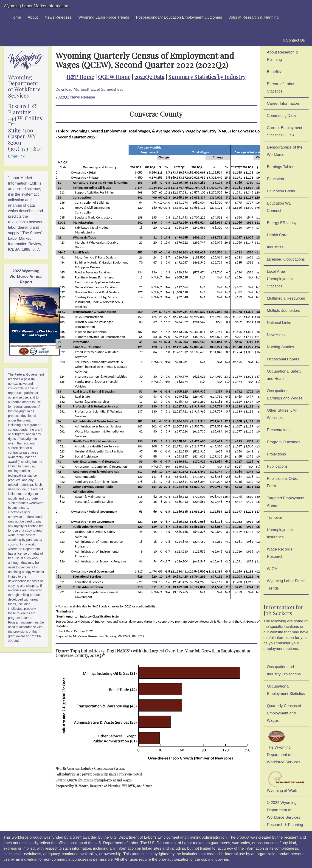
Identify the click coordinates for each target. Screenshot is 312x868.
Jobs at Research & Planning (254, 17)
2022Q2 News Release (75, 97)
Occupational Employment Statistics (286, 690)
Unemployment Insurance (280, 533)
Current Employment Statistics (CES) (285, 131)
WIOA (272, 569)
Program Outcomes (284, 442)
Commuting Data (281, 116)
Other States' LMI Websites (282, 414)
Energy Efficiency (282, 223)
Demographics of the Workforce (285, 151)
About (33, 17)
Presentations (279, 430)
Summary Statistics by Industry (207, 77)
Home (16, 17)
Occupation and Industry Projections (284, 670)
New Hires (276, 335)
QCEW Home (114, 77)
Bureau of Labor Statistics (281, 88)
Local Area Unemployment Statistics (280, 279)
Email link (16, 156)
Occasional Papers (283, 359)
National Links (279, 323)
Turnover (275, 518)
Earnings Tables (281, 167)
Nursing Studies (281, 347)
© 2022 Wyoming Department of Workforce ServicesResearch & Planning (285, 814)
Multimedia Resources (286, 298)
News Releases (58, 17)
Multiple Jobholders (284, 310)
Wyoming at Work (286, 782)
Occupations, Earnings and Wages (285, 395)
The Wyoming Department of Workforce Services (284, 747)
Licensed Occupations (286, 259)
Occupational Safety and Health (284, 375)
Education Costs (281, 191)
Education (276, 179)
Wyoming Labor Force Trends (104, 17)
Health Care (277, 235)
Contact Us (294, 40)
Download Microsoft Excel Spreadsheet (89, 89)
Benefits (274, 72)
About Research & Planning (283, 56)
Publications (277, 466)
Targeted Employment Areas (286, 502)
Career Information (283, 103)
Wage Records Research (280, 553)
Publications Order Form (283, 482)
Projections (277, 454)
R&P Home (80, 77)
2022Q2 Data (149, 77)
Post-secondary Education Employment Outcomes (179, 17)
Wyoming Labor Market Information (36, 6)
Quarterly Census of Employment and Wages (284, 713)
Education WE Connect (279, 207)
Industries (275, 247)
